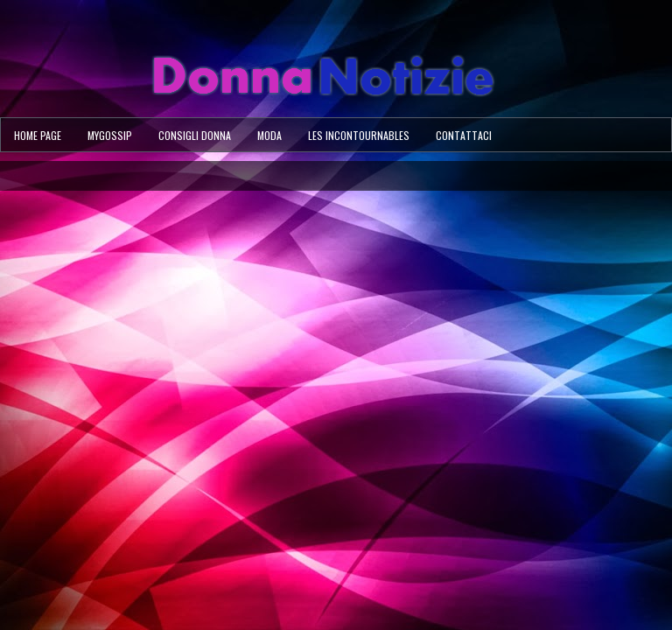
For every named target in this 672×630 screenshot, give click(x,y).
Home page (38, 135)
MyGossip (110, 135)
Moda (269, 135)
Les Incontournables (359, 135)
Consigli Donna (195, 135)
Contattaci (464, 135)
